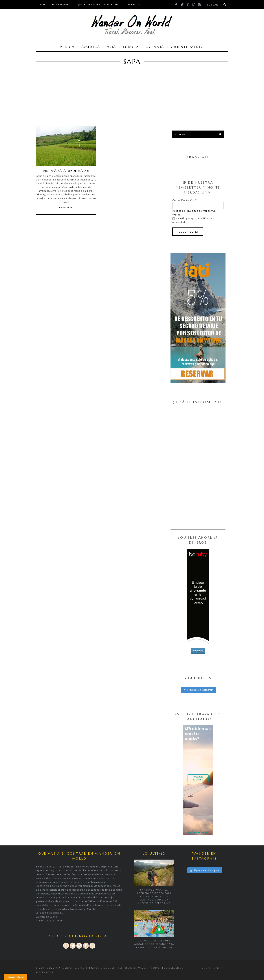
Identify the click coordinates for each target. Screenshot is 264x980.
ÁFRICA (67, 47)
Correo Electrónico (184, 200)
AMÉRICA (91, 47)
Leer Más (66, 208)
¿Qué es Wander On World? (97, 4)
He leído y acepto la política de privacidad (192, 220)
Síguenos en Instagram (199, 690)
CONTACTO (132, 4)
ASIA (112, 47)
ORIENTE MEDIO (187, 47)
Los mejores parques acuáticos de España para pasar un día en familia (154, 944)
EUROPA (131, 47)
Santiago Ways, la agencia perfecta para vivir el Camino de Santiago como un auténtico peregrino (154, 896)
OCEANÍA (155, 47)
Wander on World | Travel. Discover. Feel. (90, 968)
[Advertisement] (129, 98)
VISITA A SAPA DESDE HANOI (66, 171)
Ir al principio (212, 968)
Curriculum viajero (54, 4)
